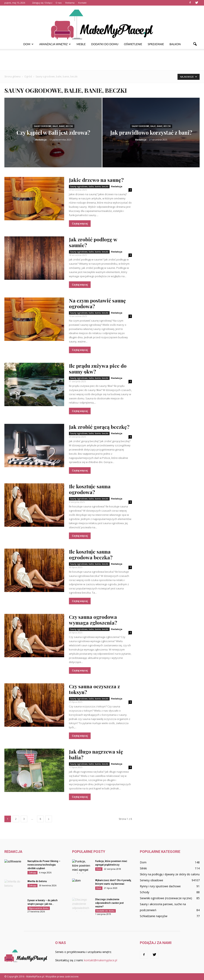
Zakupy (32, 873)
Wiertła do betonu (37, 881)
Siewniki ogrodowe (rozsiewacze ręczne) (166, 898)
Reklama (70, 3)
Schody (145, 892)
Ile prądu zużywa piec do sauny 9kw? (98, 369)
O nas (59, 3)
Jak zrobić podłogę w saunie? (93, 242)
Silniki (143, 868)
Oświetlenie (133, 44)
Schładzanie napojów (154, 916)
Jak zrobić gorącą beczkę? (99, 427)
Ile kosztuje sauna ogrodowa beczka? (91, 554)
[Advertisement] (102, 60)
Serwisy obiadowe (152, 880)
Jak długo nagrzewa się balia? (96, 754)
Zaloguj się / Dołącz (42, 3)
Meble (81, 44)
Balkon (175, 44)
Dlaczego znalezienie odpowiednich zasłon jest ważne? (109, 903)
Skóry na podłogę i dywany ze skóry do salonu (170, 874)
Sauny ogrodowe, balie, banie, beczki (53, 126)
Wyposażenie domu (39, 908)
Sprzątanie (156, 44)
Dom (28, 44)
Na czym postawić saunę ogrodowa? (97, 303)
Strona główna (12, 77)
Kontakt (82, 3)
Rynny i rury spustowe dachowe (160, 886)
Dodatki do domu (105, 44)
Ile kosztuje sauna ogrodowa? (90, 489)
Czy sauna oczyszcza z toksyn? (94, 689)
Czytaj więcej (80, 224)
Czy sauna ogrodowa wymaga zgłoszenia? (93, 620)
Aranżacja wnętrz (55, 44)
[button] (195, 44)
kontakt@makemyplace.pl (101, 960)
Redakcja (41, 140)
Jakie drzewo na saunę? (96, 180)
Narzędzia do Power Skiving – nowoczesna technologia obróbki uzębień (44, 865)
